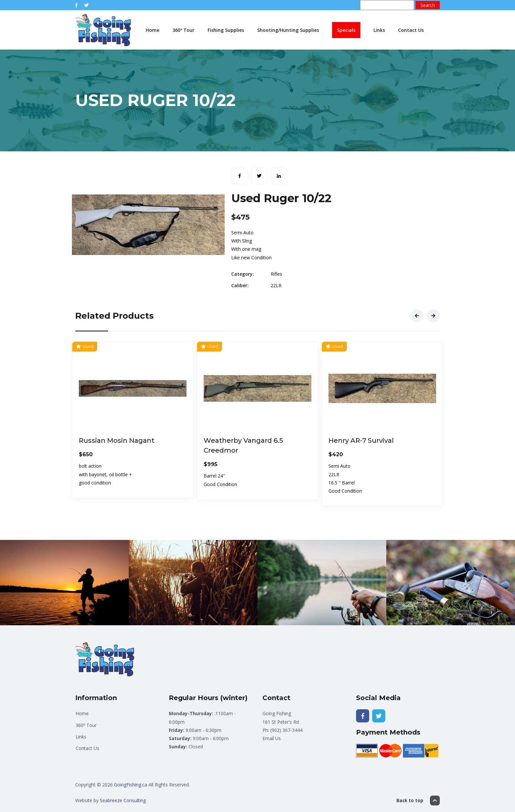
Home (153, 30)
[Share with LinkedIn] (279, 176)
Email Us (272, 738)
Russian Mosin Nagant (117, 440)
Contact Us (411, 30)
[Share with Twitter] (259, 176)
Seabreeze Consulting (123, 800)
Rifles (276, 274)
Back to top (418, 801)
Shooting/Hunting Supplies (288, 30)
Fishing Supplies (226, 30)
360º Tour (183, 30)
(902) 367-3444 (286, 730)
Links (379, 30)
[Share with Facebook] (239, 176)
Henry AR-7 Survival (361, 440)
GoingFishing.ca (131, 785)
